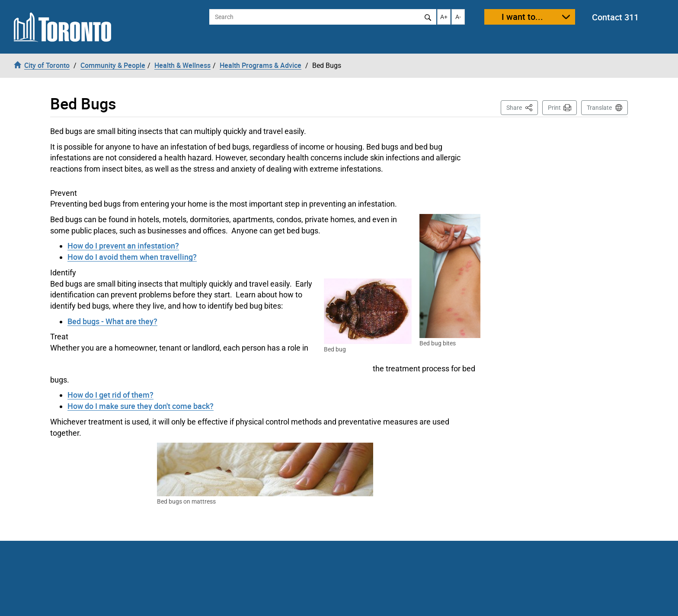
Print (554, 108)
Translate (599, 108)
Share (522, 107)
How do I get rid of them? (110, 395)
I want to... (522, 17)
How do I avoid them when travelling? (132, 257)
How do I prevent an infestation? (123, 246)
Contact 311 (615, 17)
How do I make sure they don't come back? (141, 406)
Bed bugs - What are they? (112, 321)
